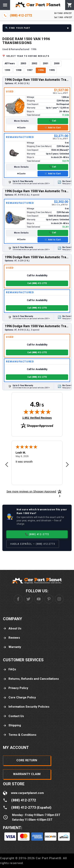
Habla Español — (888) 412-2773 (33, 544)
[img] (37, 412)
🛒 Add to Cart (53, 128)
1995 (52, 70)
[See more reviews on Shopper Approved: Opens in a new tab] (31, 491)
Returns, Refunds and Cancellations (31, 679)
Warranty (12, 647)
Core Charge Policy (19, 698)
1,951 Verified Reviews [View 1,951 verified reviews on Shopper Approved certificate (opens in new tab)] (37, 418)
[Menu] (5, 5)
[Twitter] (28, 599)
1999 (7, 70)
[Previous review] (7, 465)
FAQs (9, 669)
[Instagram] (59, 599)
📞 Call (53, 121)
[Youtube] (39, 599)
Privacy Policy (16, 688)
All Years (10, 63)
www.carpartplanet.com (27, 793)
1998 (19, 70)
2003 (23, 63)
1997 (30, 70)
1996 (41, 70)
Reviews (11, 638)
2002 (34, 63)
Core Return (27, 760)
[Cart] (70, 5)
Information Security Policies (26, 707)
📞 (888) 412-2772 (37, 534)
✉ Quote (21, 128)
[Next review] (67, 465)
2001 (46, 63)
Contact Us (13, 716)
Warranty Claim (27, 774)
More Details (21, 121)
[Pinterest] (49, 599)
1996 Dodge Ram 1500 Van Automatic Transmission (37, 80)
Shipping (12, 725)
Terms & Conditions (20, 735)
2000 (57, 63)
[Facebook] (18, 599)
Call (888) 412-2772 (37, 283)
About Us (12, 629)
